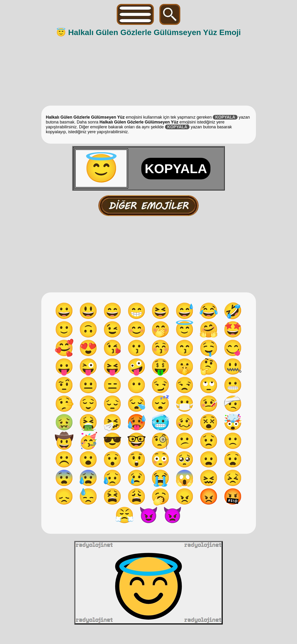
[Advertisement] (149, 71)
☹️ (64, 459)
